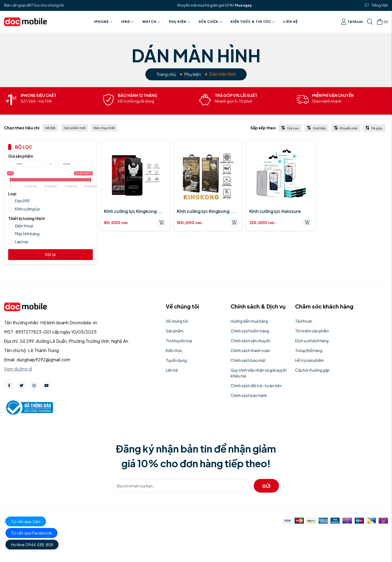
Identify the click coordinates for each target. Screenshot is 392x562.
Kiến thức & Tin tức (253, 22)
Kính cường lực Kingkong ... (133, 211)
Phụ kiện (180, 22)
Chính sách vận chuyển (251, 341)
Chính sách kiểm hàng (250, 331)
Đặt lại (50, 254)
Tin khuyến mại (179, 341)
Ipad (128, 22)
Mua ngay (243, 5)
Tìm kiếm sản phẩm (312, 331)
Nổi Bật (50, 128)
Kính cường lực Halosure (275, 211)
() (382, 22)
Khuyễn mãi (346, 128)
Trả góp (374, 128)
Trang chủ (166, 74)
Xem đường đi (18, 369)
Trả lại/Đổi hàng (309, 350)
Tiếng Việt (380, 5)
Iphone (103, 22)
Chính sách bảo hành (249, 395)
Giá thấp (316, 128)
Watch (151, 22)
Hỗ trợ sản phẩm (310, 360)
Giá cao (290, 128)
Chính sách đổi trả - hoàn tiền (256, 386)
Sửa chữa (210, 22)
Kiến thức (174, 350)
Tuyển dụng (176, 360)
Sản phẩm (175, 331)
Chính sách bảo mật (248, 360)
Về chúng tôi (177, 321)
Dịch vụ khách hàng (312, 341)
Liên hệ (291, 22)
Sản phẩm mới (75, 128)
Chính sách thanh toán (250, 350)
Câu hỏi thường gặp (312, 370)
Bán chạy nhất (104, 128)
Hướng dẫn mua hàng (249, 321)
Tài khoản (352, 22)
